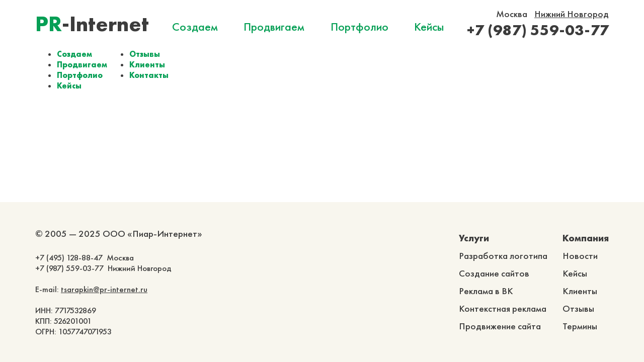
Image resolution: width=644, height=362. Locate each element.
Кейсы (429, 27)
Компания (586, 238)
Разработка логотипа (503, 256)
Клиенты (147, 65)
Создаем (195, 27)
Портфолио (359, 27)
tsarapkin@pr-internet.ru (104, 289)
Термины (580, 326)
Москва (512, 14)
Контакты (149, 75)
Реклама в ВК (486, 291)
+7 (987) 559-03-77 (538, 30)
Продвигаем (274, 27)
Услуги (474, 238)
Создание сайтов (494, 273)
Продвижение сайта (500, 326)
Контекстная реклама (503, 308)
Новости (580, 256)
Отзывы (145, 54)
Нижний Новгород (572, 14)
